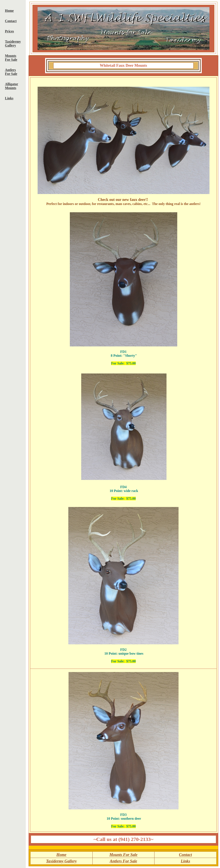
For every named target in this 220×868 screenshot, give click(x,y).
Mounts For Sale (11, 58)
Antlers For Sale (11, 72)
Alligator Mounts (11, 86)
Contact (11, 21)
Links (9, 98)
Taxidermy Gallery (13, 43)
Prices (9, 31)
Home (9, 11)
